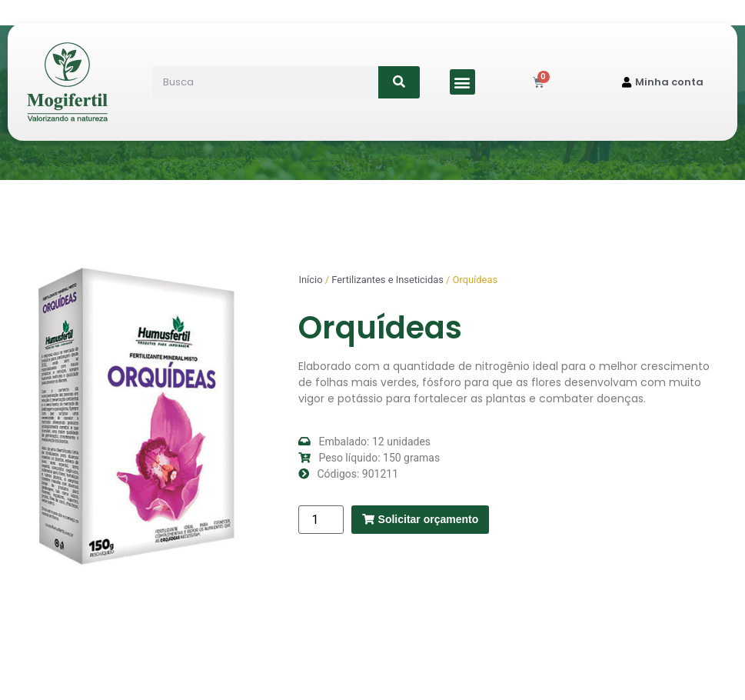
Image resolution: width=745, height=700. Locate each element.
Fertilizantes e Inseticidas (387, 280)
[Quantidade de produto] (321, 520)
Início (310, 280)
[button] (462, 82)
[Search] (399, 82)
